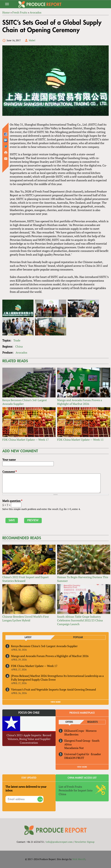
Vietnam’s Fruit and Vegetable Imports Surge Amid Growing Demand (53, 689)
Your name (9, 460)
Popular (78, 637)
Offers (69, 722)
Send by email (6, 159)
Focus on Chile (29, 713)
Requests (93, 722)
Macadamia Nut (74, 748)
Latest (28, 637)
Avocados (21, 352)
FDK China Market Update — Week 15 (80, 440)
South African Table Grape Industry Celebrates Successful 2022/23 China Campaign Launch (80, 620)
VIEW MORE (56, 702)
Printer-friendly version (6, 153)
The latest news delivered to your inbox (26, 788)
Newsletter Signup (84, 842)
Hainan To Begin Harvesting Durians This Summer (83, 579)
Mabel (32, 40)
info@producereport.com (59, 842)
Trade (17, 340)
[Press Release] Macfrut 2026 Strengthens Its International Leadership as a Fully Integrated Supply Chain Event (57, 678)
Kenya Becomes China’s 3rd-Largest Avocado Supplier (25, 402)
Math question (12, 501)
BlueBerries (71, 734)
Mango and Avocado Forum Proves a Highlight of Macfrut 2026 (80, 402)
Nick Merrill (79, 859)
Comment (9, 472)
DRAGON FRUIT (74, 758)
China (19, 346)
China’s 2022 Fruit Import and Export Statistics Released (26, 579)
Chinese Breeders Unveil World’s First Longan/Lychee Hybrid (26, 618)
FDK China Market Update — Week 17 (26, 440)
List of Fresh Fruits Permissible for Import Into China (76, 790)
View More (82, 767)
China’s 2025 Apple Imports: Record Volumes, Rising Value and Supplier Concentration (29, 739)
